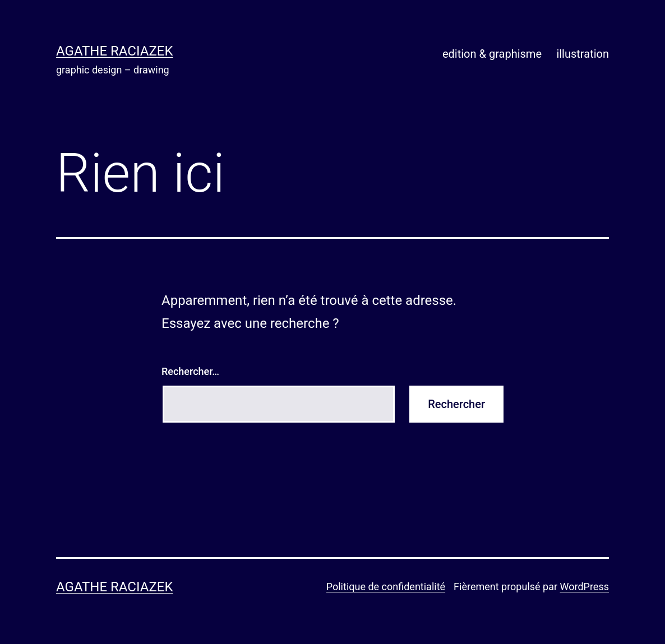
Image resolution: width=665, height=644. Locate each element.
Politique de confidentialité (386, 587)
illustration (583, 54)
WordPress (585, 587)
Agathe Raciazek (114, 51)
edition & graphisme (492, 54)
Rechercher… (190, 371)
